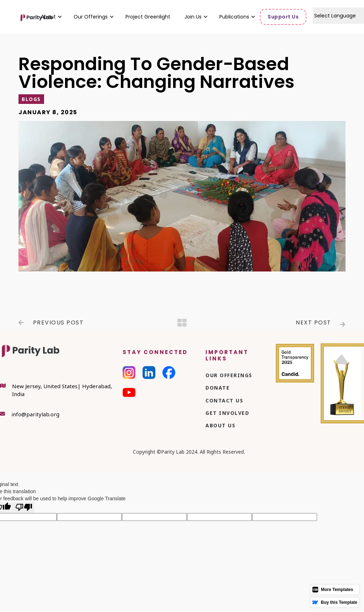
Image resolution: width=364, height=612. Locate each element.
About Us (220, 425)
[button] (48, 17)
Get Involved (227, 413)
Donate (218, 388)
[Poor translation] (24, 508)
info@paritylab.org (35, 414)
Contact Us (224, 400)
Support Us (283, 17)
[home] (20, 17)
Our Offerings (229, 375)
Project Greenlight (148, 17)
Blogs (31, 99)
